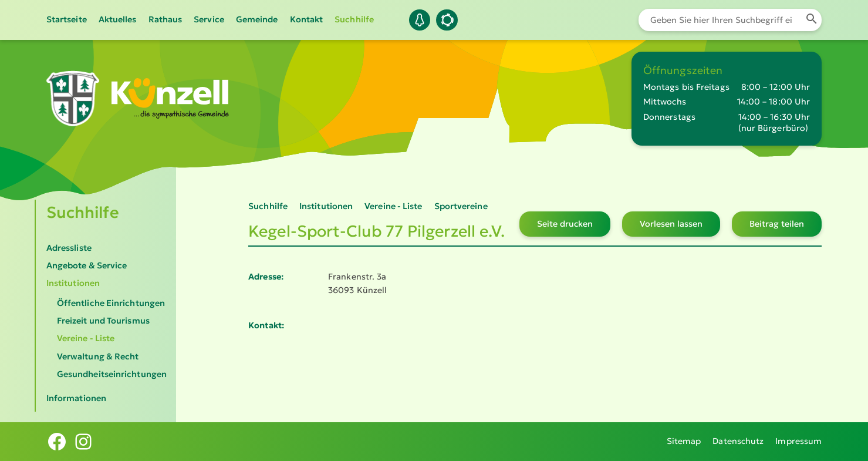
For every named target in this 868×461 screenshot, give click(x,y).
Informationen (76, 398)
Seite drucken (565, 224)
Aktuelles (118, 19)
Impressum (798, 441)
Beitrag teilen (777, 224)
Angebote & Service (87, 265)
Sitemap (684, 441)
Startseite (67, 19)
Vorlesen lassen (671, 224)
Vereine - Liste (86, 338)
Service (209, 19)
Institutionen (73, 283)
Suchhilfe (354, 19)
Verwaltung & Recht (98, 356)
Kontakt (307, 19)
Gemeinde (257, 19)
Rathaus (166, 19)
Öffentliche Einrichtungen (111, 303)
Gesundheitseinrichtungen (112, 374)
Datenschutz (738, 441)
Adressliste (69, 248)
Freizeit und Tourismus (103, 321)
